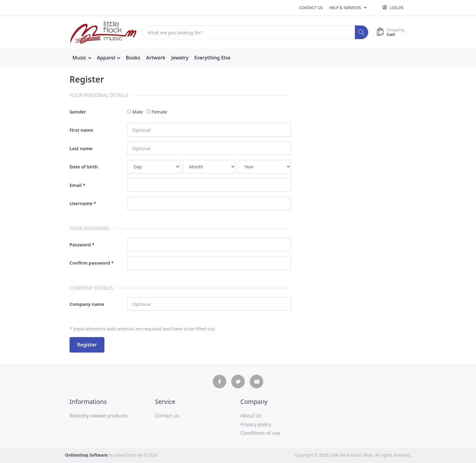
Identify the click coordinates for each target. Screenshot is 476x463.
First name (81, 130)
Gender (78, 112)
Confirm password (90, 263)
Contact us (311, 8)
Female (159, 112)
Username (81, 203)
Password (80, 245)
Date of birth (84, 167)
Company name (87, 304)
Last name (81, 148)
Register (87, 345)
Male (138, 112)
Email (76, 185)
